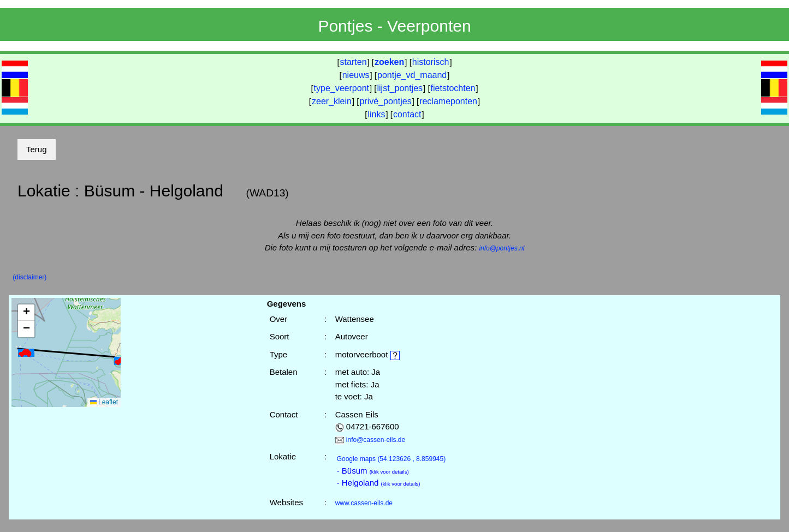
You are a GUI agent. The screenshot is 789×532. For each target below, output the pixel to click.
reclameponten (448, 101)
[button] (26, 353)
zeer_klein (332, 101)
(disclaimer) (29, 277)
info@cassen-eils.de (376, 440)
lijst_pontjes (400, 88)
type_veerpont (342, 88)
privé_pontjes (385, 101)
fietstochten (453, 88)
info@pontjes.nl (502, 248)
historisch (431, 62)
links (376, 114)
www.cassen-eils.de (364, 503)
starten (354, 62)
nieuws (356, 75)
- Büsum (373, 471)
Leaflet (104, 402)
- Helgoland (379, 483)
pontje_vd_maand (412, 75)
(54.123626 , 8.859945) (391, 459)
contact (407, 114)
